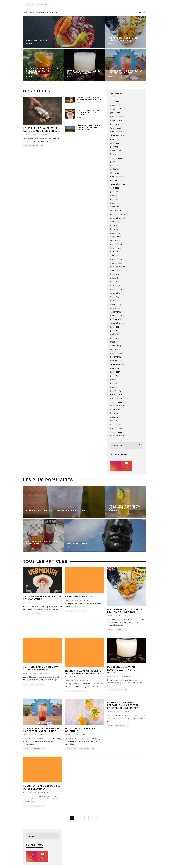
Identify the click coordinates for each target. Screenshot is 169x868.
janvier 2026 (116, 113)
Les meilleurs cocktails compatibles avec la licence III (89, 112)
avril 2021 (114, 199)
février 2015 (116, 304)
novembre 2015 (117, 289)
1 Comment (33, 614)
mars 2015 (115, 300)
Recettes (27, 684)
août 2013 (115, 368)
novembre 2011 (117, 428)
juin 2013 (114, 376)
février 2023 (116, 150)
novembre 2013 (117, 357)
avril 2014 (115, 338)
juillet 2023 (115, 143)
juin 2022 (114, 165)
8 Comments (119, 690)
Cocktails (42, 12)
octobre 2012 (116, 402)
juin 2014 (114, 331)
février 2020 (116, 237)
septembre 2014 (118, 323)
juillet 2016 (115, 274)
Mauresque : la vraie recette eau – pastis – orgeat (122, 670)
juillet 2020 (115, 225)
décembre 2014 (117, 312)
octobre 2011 (116, 432)
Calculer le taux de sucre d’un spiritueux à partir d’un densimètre (90, 127)
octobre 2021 (116, 180)
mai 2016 (114, 278)
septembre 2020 (118, 218)
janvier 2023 (116, 154)
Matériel (29, 12)
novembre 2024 (117, 120)
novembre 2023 (117, 132)
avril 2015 (115, 297)
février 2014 (116, 346)
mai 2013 (114, 379)
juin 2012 (114, 413)
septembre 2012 (118, 406)
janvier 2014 (116, 349)
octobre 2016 (116, 263)
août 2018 (115, 252)
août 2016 (115, 271)
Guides (26, 146)
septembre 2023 (118, 135)
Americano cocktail (79, 596)
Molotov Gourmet (30, 135)
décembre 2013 (117, 353)
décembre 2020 (118, 214)
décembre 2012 (117, 394)
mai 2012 (114, 417)
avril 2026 (115, 102)
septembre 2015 (118, 293)
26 (90, 818)
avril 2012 (114, 421)
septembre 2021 (118, 184)
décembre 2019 (117, 244)
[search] (139, 446)
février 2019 (116, 248)
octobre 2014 (116, 319)
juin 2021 (114, 192)
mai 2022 (114, 169)
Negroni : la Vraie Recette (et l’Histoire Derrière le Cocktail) (83, 674)
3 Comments (77, 611)
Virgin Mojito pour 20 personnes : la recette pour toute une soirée (123, 705)
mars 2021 (115, 203)
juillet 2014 (115, 327)
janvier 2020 (116, 240)
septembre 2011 (118, 436)
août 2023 (115, 139)
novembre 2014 (117, 315)
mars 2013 (115, 387)
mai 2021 (114, 195)
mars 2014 (115, 342)
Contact (55, 12)
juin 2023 (114, 147)
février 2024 (116, 128)
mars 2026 (115, 105)
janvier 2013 (116, 391)
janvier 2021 (116, 210)
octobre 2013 (116, 361)
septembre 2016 (118, 267)
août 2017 (115, 256)
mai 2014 (114, 334)
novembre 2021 (117, 177)
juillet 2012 (115, 409)
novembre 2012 (117, 398)
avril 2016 (115, 282)
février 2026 (116, 109)
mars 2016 (115, 286)
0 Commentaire (34, 146)
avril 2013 (115, 383)
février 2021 (116, 207)
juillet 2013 (115, 372)
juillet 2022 (115, 162)
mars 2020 (115, 233)
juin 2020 (114, 229)
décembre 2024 (117, 117)
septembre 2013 (118, 364)
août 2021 (115, 188)
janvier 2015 (116, 308)
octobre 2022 (116, 158)
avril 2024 (115, 124)
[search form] (127, 446)
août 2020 (115, 222)
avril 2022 (115, 173)
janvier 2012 (116, 424)
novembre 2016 (117, 259)
